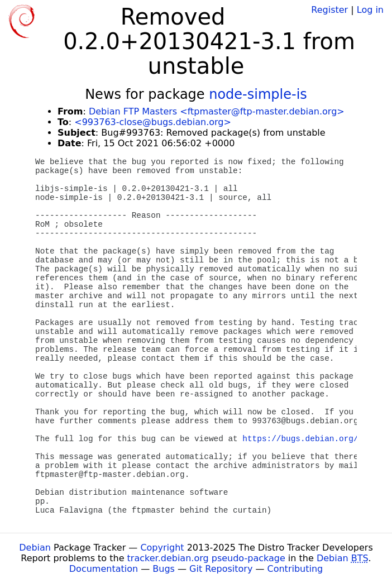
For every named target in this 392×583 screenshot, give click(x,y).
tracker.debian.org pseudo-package (206, 558)
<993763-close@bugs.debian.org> (153, 122)
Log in (370, 10)
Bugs (164, 569)
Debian (35, 548)
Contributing (295, 569)
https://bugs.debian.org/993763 (315, 439)
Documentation (104, 569)
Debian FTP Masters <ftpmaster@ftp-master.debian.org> (217, 111)
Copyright (162, 548)
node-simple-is (258, 94)
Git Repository (221, 569)
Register (329, 10)
